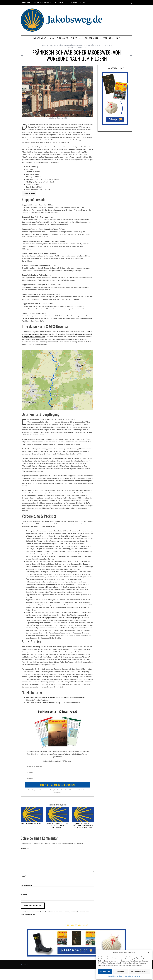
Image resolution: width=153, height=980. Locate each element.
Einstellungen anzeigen (139, 971)
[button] (149, 952)
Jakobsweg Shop (61, 3)
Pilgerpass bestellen (79, 3)
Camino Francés (59, 38)
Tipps (75, 38)
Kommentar (26, 848)
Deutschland (52, 45)
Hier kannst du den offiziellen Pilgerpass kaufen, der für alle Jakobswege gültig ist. (55, 697)
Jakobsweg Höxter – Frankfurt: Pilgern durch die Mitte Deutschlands (83, 826)
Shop (117, 38)
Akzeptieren (105, 971)
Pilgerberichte (91, 38)
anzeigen (32, 193)
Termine (107, 38)
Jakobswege (40, 38)
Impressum (137, 976)
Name (23, 876)
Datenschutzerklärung (126, 976)
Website (24, 895)
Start (43, 45)
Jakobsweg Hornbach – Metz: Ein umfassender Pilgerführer (57, 826)
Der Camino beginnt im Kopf (32, 824)
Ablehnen (120, 971)
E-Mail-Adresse (27, 885)
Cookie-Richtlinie (113, 976)
